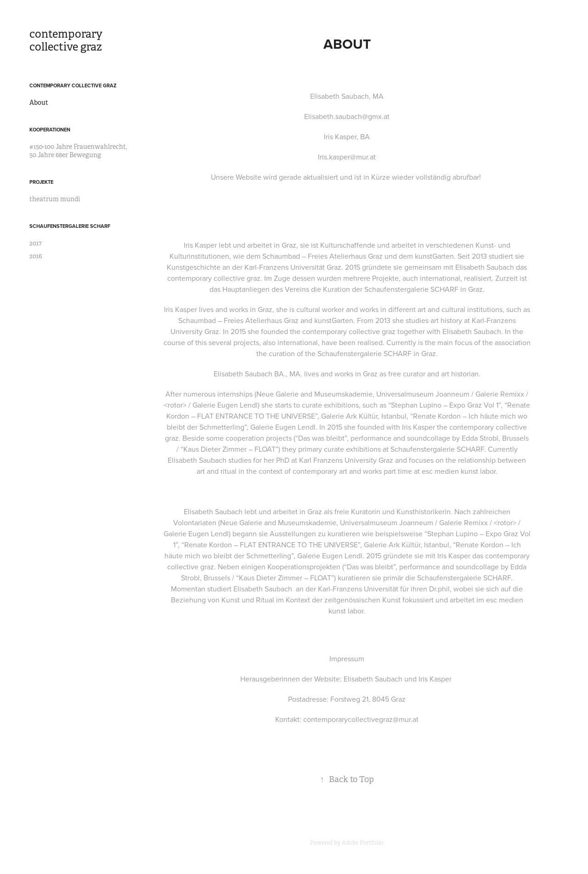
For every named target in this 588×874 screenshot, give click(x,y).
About (39, 102)
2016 (36, 256)
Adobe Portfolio (363, 843)
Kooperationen (50, 130)
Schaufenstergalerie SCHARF (70, 226)
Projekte (41, 182)
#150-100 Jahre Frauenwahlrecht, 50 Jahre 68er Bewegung (78, 151)
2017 (36, 243)
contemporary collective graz (67, 40)
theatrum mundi (55, 199)
